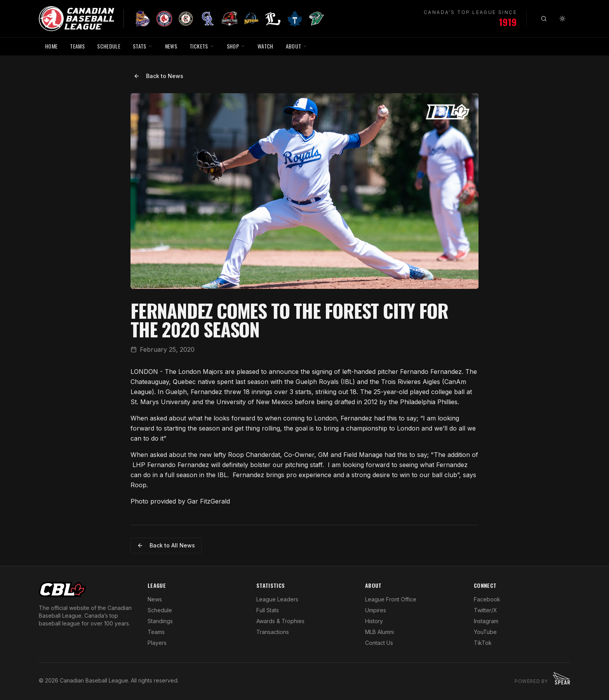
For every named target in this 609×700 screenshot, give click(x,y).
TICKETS (202, 46)
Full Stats (268, 610)
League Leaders (277, 599)
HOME (51, 46)
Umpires (376, 610)
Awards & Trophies (280, 621)
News (155, 599)
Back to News (158, 76)
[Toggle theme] (562, 19)
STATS (143, 46)
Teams (156, 632)
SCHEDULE (109, 46)
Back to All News (166, 545)
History (374, 621)
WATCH (265, 46)
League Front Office (391, 599)
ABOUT (297, 46)
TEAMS (77, 46)
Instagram (486, 621)
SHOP (236, 46)
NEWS (171, 46)
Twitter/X (485, 610)
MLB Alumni (379, 632)
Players (157, 643)
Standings (160, 621)
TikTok (483, 643)
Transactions (273, 632)
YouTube (485, 632)
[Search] (544, 19)
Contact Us (379, 643)
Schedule (160, 610)
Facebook (487, 599)
